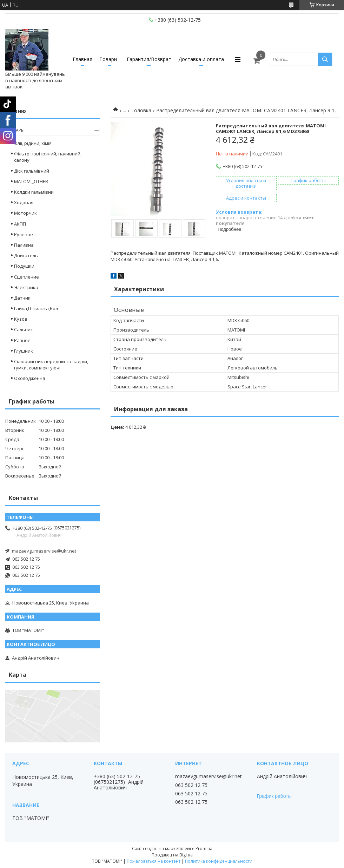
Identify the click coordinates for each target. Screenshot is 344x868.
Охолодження (29, 378)
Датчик (22, 298)
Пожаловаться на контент (154, 861)
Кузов (21, 319)
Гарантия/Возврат (149, 59)
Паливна (24, 245)
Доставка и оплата (201, 59)
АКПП (20, 224)
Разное (22, 340)
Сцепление (27, 277)
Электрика (26, 287)
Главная (82, 59)
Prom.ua (204, 849)
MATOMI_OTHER (31, 181)
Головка (141, 110)
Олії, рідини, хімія (33, 143)
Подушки (24, 266)
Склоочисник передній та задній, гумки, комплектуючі (51, 365)
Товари (108, 59)
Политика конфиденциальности (219, 861)
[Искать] (325, 59)
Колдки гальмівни (34, 192)
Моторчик (25, 213)
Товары (16, 130)
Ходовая (24, 202)
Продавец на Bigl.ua (172, 855)
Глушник (24, 351)
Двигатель (26, 255)
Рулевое (24, 234)
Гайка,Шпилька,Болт (37, 308)
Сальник (24, 329)
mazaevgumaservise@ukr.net (44, 551)
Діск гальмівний (32, 171)
